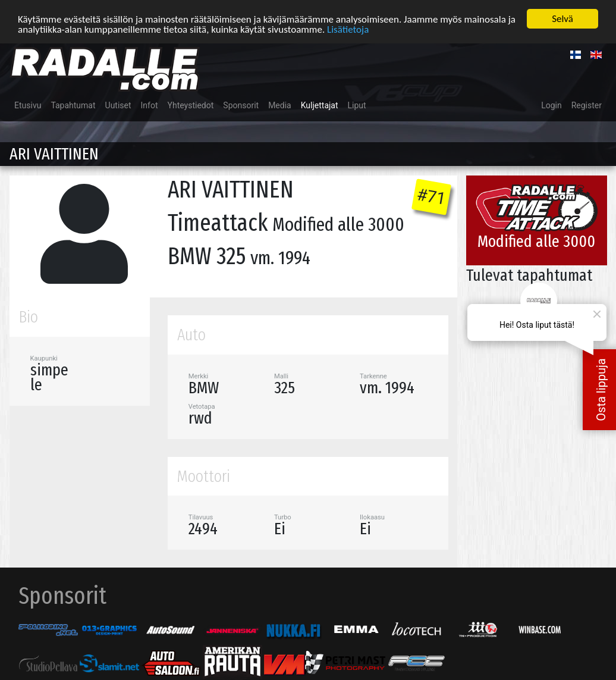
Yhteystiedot (191, 105)
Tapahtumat (73, 105)
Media (280, 105)
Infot (150, 105)
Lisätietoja (348, 28)
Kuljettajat (320, 105)
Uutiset (118, 105)
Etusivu (28, 105)
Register (587, 105)
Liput (357, 105)
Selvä (562, 18)
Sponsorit (241, 105)
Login (551, 105)
